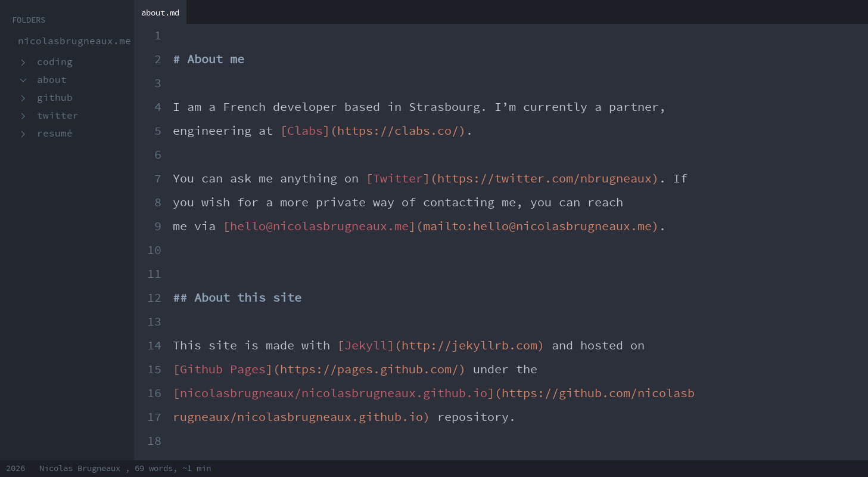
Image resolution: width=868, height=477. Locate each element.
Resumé (55, 134)
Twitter (58, 116)
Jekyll (366, 346)
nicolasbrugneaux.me (74, 41)
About (52, 80)
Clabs (305, 131)
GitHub (55, 98)
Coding (55, 62)
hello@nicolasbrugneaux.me (319, 227)
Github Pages (223, 370)
